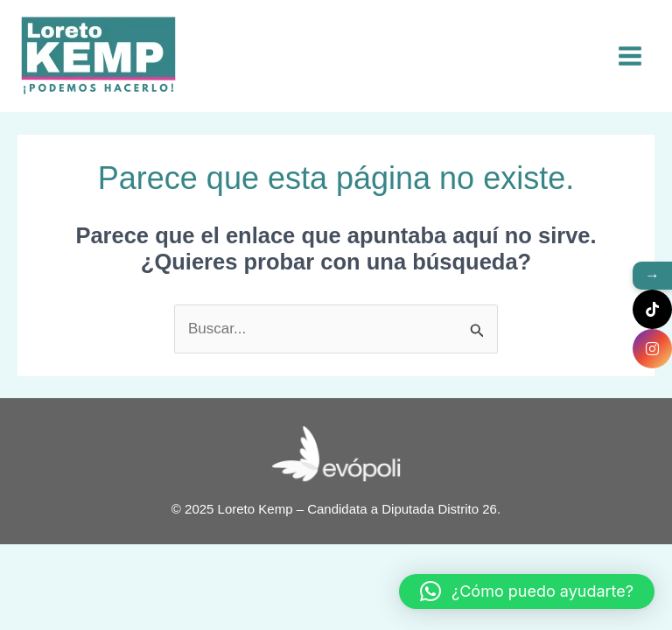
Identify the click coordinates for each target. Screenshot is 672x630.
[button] (527, 591)
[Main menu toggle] (631, 56)
